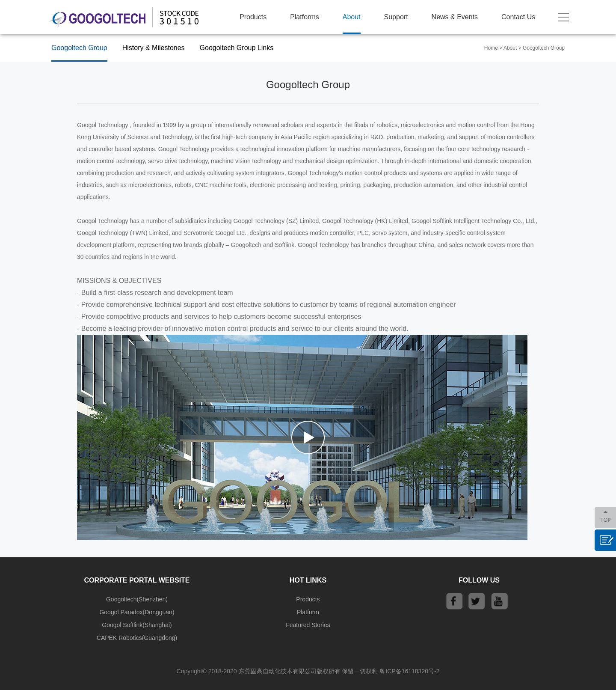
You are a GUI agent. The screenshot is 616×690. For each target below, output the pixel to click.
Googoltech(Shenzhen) (137, 599)
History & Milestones (154, 48)
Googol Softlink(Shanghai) (137, 625)
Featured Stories (308, 625)
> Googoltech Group (542, 48)
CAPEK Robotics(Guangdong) (137, 638)
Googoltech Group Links (237, 48)
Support (396, 17)
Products (253, 17)
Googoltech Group (79, 48)
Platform (308, 612)
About (352, 17)
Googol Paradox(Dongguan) (137, 612)
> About (508, 48)
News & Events (455, 17)
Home (491, 48)
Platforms (305, 17)
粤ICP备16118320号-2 (409, 671)
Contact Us (518, 17)
